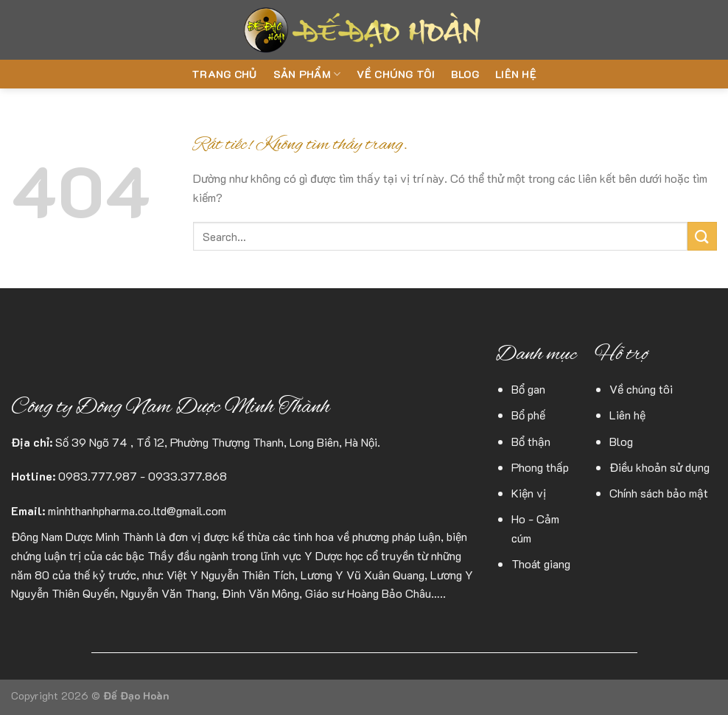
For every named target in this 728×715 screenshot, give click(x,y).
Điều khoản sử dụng (659, 467)
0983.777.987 (98, 476)
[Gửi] (702, 236)
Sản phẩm (307, 74)
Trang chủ (224, 74)
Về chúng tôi (395, 74)
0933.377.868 (188, 476)
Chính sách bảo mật (659, 493)
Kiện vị (529, 493)
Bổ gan (528, 389)
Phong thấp (540, 467)
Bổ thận (531, 441)
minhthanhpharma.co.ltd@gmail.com (137, 510)
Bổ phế (528, 415)
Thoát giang (541, 564)
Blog (465, 74)
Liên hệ (516, 74)
